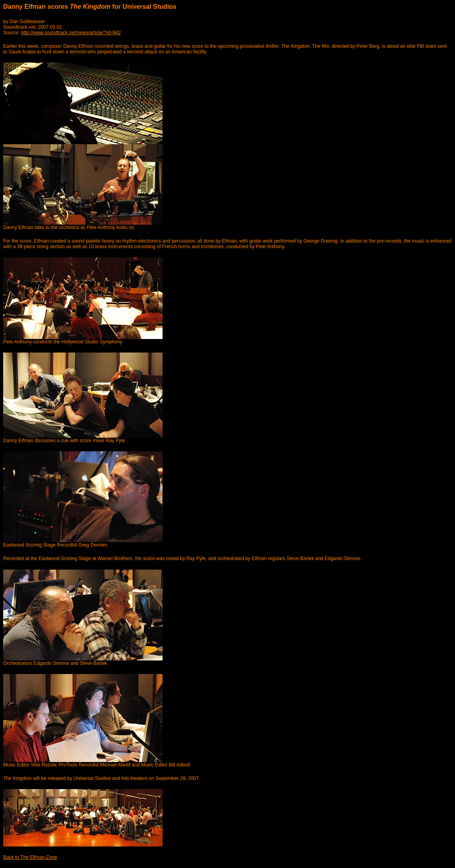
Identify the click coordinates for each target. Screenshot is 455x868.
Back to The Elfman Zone (30, 857)
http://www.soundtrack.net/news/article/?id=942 (71, 33)
